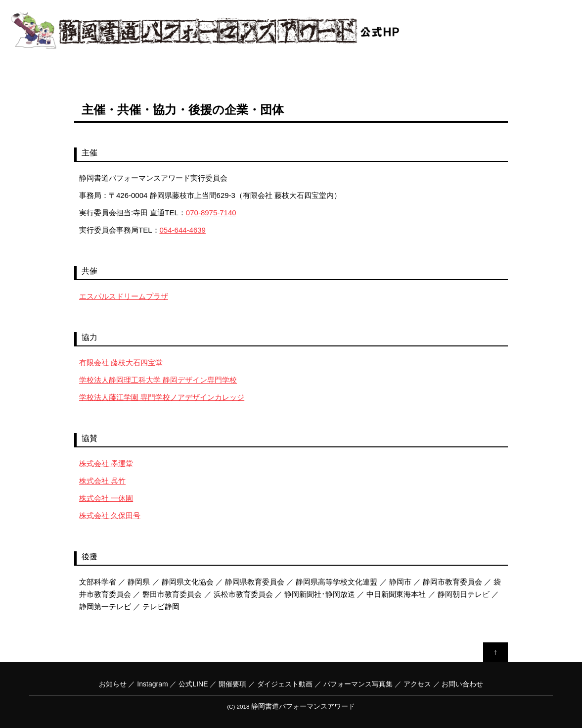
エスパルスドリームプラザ (124, 296)
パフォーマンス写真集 (358, 684)
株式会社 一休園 (106, 498)
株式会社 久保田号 (110, 515)
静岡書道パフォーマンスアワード (303, 706)
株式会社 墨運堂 (106, 463)
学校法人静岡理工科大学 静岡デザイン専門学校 (158, 380)
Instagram (152, 684)
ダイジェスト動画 (285, 684)
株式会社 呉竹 (102, 481)
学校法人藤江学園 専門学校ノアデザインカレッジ (162, 397)
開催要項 (232, 684)
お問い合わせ (462, 684)
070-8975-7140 (211, 213)
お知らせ (113, 684)
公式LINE (193, 684)
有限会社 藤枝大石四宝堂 (121, 363)
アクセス (417, 684)
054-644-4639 (183, 230)
